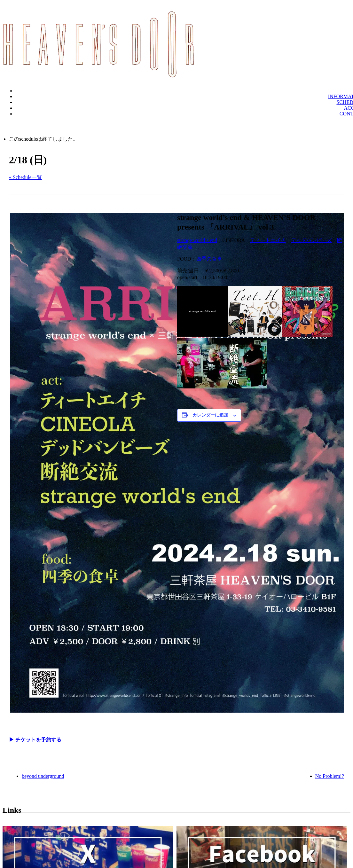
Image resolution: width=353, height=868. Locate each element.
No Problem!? (330, 776)
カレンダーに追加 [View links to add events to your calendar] (210, 415)
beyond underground (43, 776)
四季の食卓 (209, 259)
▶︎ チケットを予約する (35, 740)
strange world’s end (197, 240)
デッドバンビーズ (311, 240)
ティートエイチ (268, 240)
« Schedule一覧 (25, 177)
